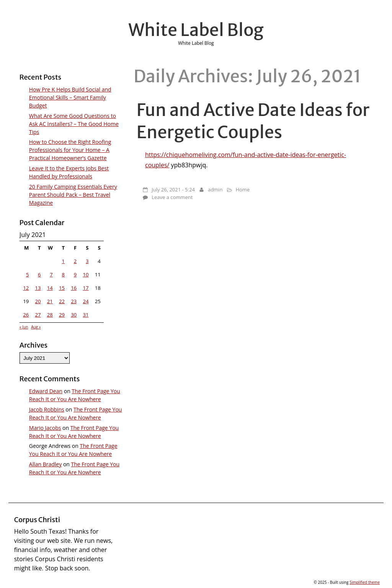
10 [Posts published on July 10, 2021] (86, 274)
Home (243, 189)
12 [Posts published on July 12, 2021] (26, 288)
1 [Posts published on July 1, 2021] (64, 261)
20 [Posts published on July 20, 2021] (38, 301)
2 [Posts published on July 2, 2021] (75, 261)
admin (215, 189)
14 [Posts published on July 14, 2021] (50, 288)
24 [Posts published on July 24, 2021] (86, 301)
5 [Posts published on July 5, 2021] (28, 274)
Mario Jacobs (45, 428)
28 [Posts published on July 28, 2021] (50, 315)
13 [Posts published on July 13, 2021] (38, 288)
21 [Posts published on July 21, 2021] (50, 301)
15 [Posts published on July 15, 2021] (62, 288)
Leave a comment (172, 197)
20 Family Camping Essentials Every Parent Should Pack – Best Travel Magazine (73, 195)
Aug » (36, 327)
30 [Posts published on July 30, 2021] (74, 315)
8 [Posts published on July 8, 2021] (64, 274)
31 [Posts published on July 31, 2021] (86, 315)
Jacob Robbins (47, 409)
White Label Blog (196, 30)
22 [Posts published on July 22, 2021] (62, 301)
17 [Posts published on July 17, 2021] (86, 288)
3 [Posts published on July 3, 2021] (87, 261)
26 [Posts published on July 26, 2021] (26, 315)
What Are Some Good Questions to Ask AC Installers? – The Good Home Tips (74, 124)
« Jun (24, 327)
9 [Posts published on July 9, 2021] (75, 274)
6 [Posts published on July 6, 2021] (39, 274)
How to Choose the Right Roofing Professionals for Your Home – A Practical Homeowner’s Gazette (70, 150)
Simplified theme (365, 582)
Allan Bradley (45, 464)
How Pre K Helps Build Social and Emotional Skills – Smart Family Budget (70, 97)
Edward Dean (46, 391)
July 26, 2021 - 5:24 (173, 189)
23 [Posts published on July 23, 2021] (74, 301)
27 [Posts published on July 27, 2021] (38, 315)
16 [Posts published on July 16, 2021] (74, 288)
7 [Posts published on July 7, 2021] (51, 274)
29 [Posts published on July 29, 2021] (62, 315)
